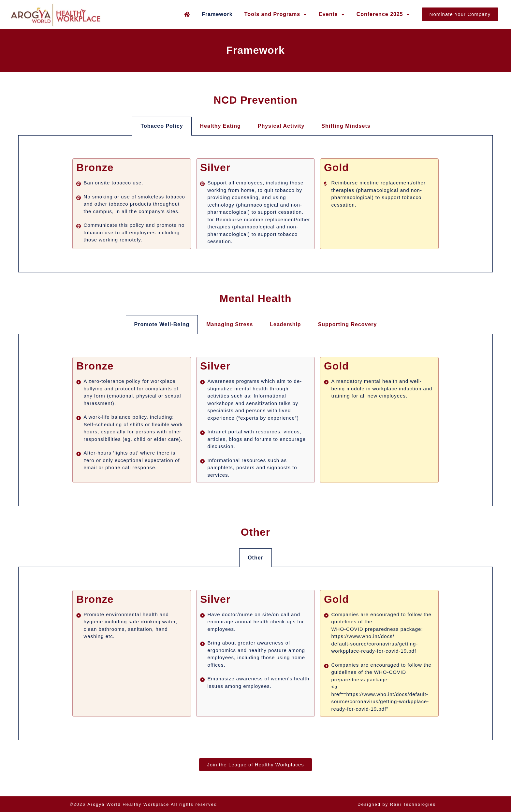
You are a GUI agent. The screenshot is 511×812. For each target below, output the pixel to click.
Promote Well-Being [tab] (162, 324)
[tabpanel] (255, 204)
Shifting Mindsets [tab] (346, 126)
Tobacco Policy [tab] (162, 126)
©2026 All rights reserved (143, 804)
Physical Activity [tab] (281, 126)
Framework (217, 14)
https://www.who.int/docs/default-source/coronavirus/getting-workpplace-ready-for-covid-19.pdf (374, 644)
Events (332, 14)
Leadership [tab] (285, 324)
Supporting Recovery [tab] (348, 324)
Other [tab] (255, 558)
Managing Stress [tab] (230, 324)
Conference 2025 (383, 14)
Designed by (397, 804)
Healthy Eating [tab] (220, 126)
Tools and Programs (276, 14)
